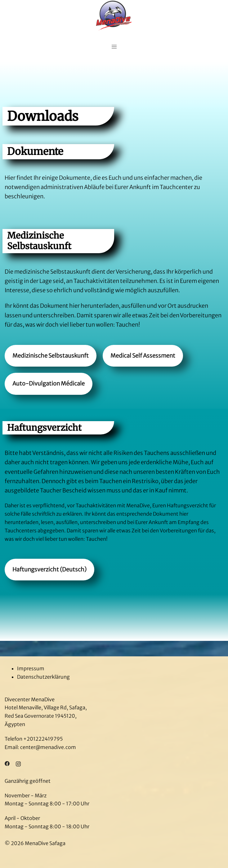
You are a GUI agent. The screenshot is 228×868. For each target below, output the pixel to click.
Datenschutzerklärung (43, 677)
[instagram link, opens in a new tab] (18, 763)
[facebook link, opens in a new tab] (7, 763)
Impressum (31, 668)
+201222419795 (43, 739)
